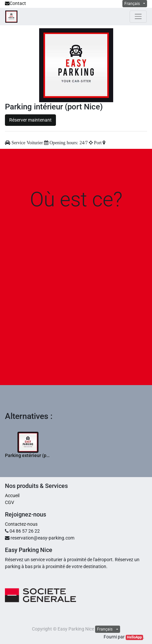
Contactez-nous (21, 524)
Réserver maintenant (30, 120)
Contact (15, 3)
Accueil (12, 495)
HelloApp (134, 637)
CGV (10, 502)
